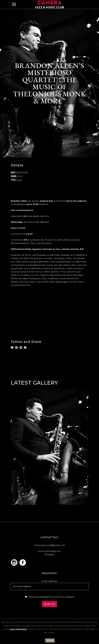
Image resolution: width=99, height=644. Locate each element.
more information (18, 629)
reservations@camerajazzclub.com (30, 216)
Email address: (49, 581)
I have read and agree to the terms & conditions (51, 597)
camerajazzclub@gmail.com (49, 545)
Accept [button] (50, 640)
